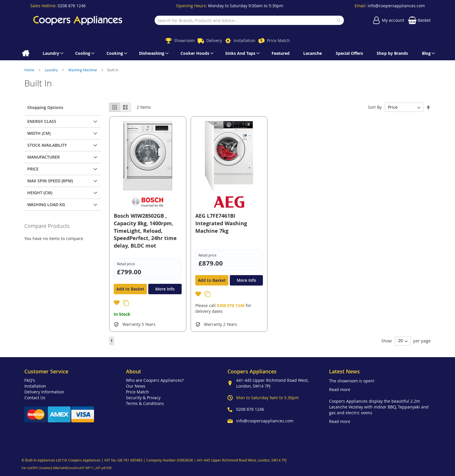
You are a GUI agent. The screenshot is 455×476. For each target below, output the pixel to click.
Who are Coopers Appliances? (155, 380)
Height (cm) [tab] (40, 193)
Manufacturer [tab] (44, 157)
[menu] (228, 53)
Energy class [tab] (42, 121)
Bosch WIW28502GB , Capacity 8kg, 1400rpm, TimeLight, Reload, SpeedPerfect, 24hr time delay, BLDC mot (145, 231)
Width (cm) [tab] (39, 133)
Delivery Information (44, 392)
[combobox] (249, 20)
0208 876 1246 (72, 6)
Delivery (214, 40)
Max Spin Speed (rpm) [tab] (50, 181)
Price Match (278, 40)
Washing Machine (83, 70)
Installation (244, 40)
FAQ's (30, 380)
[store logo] (78, 20)
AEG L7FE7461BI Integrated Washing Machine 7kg (221, 223)
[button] (117, 304)
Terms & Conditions (145, 403)
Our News (136, 386)
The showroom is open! (352, 381)
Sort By (375, 107)
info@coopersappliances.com (396, 6)
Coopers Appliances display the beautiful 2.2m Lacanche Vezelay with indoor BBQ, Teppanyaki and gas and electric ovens (379, 407)
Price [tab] (33, 169)
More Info (165, 289)
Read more (340, 389)
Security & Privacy (143, 398)
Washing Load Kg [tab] (46, 205)
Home (30, 70)
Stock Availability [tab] (47, 145)
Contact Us (35, 398)
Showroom (184, 40)
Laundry (52, 70)
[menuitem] (25, 53)
